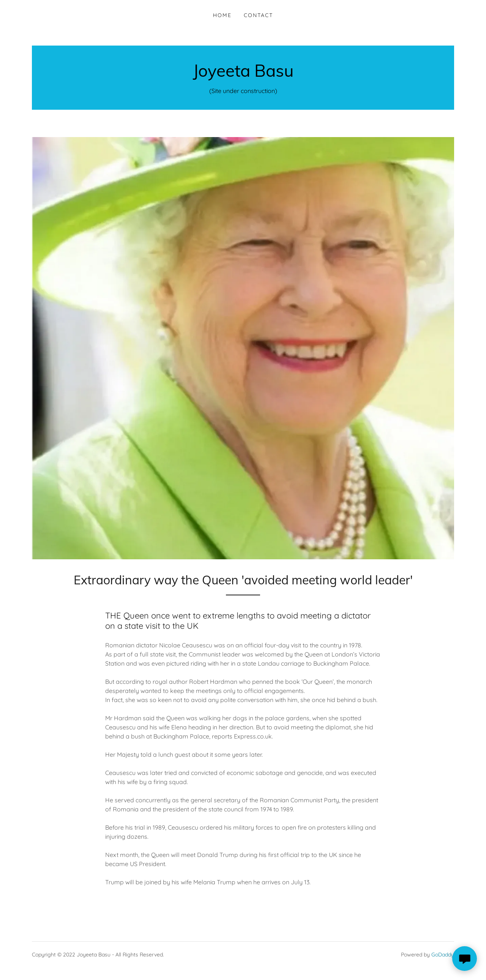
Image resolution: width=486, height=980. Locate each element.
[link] (243, 74)
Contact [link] (258, 15)
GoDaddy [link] (443, 955)
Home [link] (222, 15)
